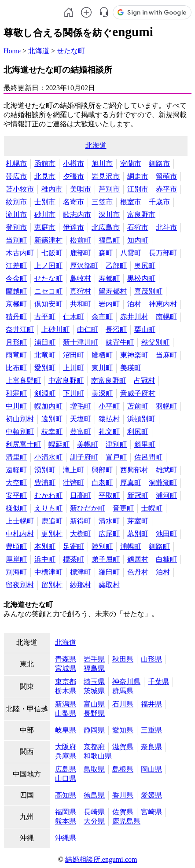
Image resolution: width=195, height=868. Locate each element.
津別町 (116, 444)
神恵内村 (163, 304)
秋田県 (123, 659)
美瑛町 (131, 368)
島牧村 (81, 278)
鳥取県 (94, 769)
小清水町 (48, 457)
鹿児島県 (126, 821)
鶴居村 (138, 559)
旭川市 (102, 164)
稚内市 (52, 189)
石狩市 (138, 227)
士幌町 (152, 508)
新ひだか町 (88, 508)
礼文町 (109, 432)
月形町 (16, 342)
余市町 (102, 317)
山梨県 (66, 713)
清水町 (109, 521)
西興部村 (134, 470)
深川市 (109, 215)
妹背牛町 (120, 342)
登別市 (16, 227)
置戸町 (116, 457)
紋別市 (16, 202)
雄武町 (166, 470)
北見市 (45, 176)
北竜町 (45, 355)
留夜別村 (20, 585)
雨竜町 (16, 355)
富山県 (94, 704)
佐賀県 (123, 812)
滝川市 (16, 215)
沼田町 (74, 355)
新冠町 (138, 495)
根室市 (131, 202)
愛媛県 (151, 795)
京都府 (94, 747)
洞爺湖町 (163, 483)
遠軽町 (16, 470)
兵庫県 (66, 756)
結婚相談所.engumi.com (101, 859)
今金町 (16, 278)
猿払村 (109, 419)
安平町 (16, 495)
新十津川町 (81, 342)
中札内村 (20, 534)
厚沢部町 (84, 266)
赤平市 (166, 189)
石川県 (123, 704)
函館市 (45, 164)
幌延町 (59, 444)
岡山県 (151, 769)
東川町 (102, 368)
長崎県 (94, 812)
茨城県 (94, 691)
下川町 (74, 393)
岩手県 (94, 659)
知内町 (138, 240)
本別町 (45, 546)
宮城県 (66, 668)
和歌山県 (98, 756)
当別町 (16, 240)
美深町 (102, 393)
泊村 (134, 304)
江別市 (138, 189)
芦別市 (109, 189)
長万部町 (163, 253)
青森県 (66, 659)
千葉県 (158, 682)
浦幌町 (131, 546)
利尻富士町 (23, 444)
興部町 (102, 470)
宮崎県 (151, 812)
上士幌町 (20, 521)
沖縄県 (66, 838)
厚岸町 (16, 559)
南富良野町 (109, 381)
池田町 (166, 534)
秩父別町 (155, 342)
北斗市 (166, 227)
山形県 (151, 659)
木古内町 (20, 253)
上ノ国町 (48, 266)
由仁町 (88, 329)
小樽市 (74, 164)
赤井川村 (134, 317)
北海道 (39, 51)
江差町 (16, 266)
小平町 (109, 406)
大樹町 (81, 534)
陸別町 (102, 546)
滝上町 (74, 470)
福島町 (109, 240)
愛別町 (45, 368)
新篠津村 (48, 240)
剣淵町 (45, 393)
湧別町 (45, 470)
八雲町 (131, 253)
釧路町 (159, 546)
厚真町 (131, 483)
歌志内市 (77, 215)
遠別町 (52, 419)
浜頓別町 (141, 419)
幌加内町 (48, 406)
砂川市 (45, 215)
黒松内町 (141, 278)
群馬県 (123, 691)
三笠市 (102, 202)
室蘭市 (131, 164)
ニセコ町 (48, 291)
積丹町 (16, 317)
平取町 (109, 495)
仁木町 (74, 317)
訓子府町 (84, 457)
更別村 (52, 534)
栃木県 (66, 691)
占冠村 (144, 381)
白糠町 (166, 559)
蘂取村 (109, 585)
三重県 (151, 730)
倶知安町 (48, 304)
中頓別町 (20, 432)
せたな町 (71, 51)
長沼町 (116, 329)
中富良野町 (66, 381)
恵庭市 (45, 227)
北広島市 (106, 227)
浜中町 (45, 559)
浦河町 (166, 495)
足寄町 (74, 546)
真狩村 (81, 291)
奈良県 (151, 747)
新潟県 (66, 704)
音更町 (123, 508)
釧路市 (159, 164)
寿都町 (109, 278)
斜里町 (145, 444)
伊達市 (74, 227)
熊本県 (66, 821)
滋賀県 (123, 747)
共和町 (81, 304)
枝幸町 (52, 432)
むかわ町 (48, 495)
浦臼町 (45, 342)
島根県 (123, 769)
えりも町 (48, 508)
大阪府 (66, 747)
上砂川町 (55, 329)
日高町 (81, 495)
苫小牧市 (20, 189)
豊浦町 (45, 483)
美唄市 (81, 189)
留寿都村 (113, 291)
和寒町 (16, 393)
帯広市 (16, 176)
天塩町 (81, 419)
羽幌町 (166, 406)
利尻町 (138, 432)
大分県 (94, 821)
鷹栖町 (102, 355)
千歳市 (159, 202)
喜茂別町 (148, 291)
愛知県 (123, 730)
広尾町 (109, 534)
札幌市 (16, 164)
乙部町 (116, 266)
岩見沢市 (106, 176)
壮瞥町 (74, 483)
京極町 (16, 304)
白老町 (102, 483)
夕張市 (74, 176)
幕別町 (138, 534)
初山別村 (20, 419)
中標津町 (48, 572)
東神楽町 (134, 355)
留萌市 (166, 176)
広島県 (66, 769)
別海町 (16, 572)
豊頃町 (16, 546)
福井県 (151, 704)
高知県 (66, 795)
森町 (106, 253)
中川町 (16, 406)
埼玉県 (94, 682)
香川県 (123, 795)
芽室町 (138, 521)
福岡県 (66, 812)
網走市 (138, 176)
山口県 (66, 778)
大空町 (16, 483)
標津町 (81, 572)
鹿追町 (52, 521)
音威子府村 (138, 393)
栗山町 (145, 329)
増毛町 (81, 406)
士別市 (45, 202)
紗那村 (81, 585)
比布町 (16, 368)
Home (12, 51)
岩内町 (109, 304)
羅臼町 (109, 572)
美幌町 (88, 444)
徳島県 (94, 795)
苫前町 (138, 406)
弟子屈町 (106, 559)
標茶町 (74, 559)
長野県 (94, 713)
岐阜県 (66, 730)
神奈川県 (126, 682)
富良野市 (141, 215)
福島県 (94, 668)
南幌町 (166, 317)
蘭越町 (16, 291)
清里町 (16, 457)
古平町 (45, 317)
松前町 (81, 240)
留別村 (52, 585)
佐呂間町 (148, 457)
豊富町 (81, 432)
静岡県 (94, 730)
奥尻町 (145, 266)
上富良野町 (23, 381)
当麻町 (166, 355)
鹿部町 (81, 253)
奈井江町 (20, 329)
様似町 (16, 508)
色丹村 (138, 572)
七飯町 (52, 253)
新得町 (81, 521)
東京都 (66, 682)
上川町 (74, 368)
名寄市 (74, 202)
